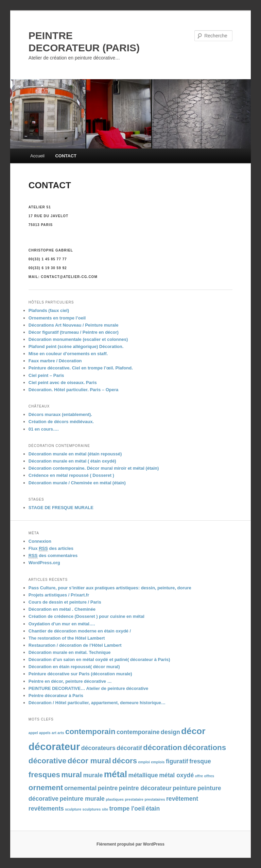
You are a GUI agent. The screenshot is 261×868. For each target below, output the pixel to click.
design (170, 732)
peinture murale (82, 799)
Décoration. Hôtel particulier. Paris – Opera (73, 390)
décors (125, 761)
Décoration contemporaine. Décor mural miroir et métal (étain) (94, 468)
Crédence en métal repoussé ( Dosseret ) (71, 475)
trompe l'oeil (127, 809)
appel (33, 733)
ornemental (80, 788)
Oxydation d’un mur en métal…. (62, 624)
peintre (108, 788)
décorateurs (98, 748)
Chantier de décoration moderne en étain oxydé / (80, 631)
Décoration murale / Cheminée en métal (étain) (77, 483)
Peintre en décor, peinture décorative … (70, 681)
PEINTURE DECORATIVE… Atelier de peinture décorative (89, 688)
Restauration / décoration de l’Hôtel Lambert (75, 645)
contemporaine (138, 732)
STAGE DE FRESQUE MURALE (61, 508)
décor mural (89, 761)
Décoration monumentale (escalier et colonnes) (78, 339)
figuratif (177, 761)
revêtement (182, 799)
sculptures (92, 809)
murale (93, 775)
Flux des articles (51, 549)
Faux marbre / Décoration (55, 361)
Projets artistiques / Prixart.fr (59, 595)
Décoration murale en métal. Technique (70, 652)
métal (116, 774)
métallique (143, 775)
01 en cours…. (44, 429)
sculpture (73, 809)
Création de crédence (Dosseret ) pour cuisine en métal (86, 616)
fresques (44, 775)
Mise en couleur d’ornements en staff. (68, 354)
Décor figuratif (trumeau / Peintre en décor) (74, 332)
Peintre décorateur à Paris (56, 696)
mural (72, 775)
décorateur (54, 747)
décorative (48, 761)
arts (61, 733)
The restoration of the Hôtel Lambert (67, 638)
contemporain (90, 732)
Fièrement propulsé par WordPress (130, 844)
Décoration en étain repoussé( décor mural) (74, 667)
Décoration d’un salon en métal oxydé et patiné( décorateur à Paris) (99, 659)
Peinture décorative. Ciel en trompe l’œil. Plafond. (81, 368)
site (105, 809)
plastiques (115, 799)
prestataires (155, 799)
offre (199, 776)
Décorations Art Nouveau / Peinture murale (74, 325)
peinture (185, 788)
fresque (200, 761)
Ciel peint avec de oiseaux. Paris (63, 383)
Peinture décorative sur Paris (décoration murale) (80, 674)
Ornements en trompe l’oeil (57, 318)
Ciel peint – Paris (46, 375)
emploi (144, 762)
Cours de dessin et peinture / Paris (65, 602)
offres (209, 776)
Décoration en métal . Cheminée (62, 609)
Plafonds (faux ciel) (49, 310)
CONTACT (66, 156)
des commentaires (53, 556)
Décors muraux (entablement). (60, 414)
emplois (158, 762)
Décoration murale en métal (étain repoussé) (75, 454)
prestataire (134, 799)
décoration (162, 748)
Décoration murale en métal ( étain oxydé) (72, 461)
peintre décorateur (145, 788)
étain (153, 809)
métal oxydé (176, 775)
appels (45, 733)
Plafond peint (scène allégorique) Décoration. (76, 346)
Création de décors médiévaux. (61, 422)
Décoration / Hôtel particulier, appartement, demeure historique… (97, 703)
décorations (205, 748)
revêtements (46, 809)
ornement (46, 788)
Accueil (37, 156)
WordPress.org (44, 563)
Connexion (40, 541)
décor (193, 731)
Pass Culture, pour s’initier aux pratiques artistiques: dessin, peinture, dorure (110, 588)
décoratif (129, 748)
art (54, 733)
